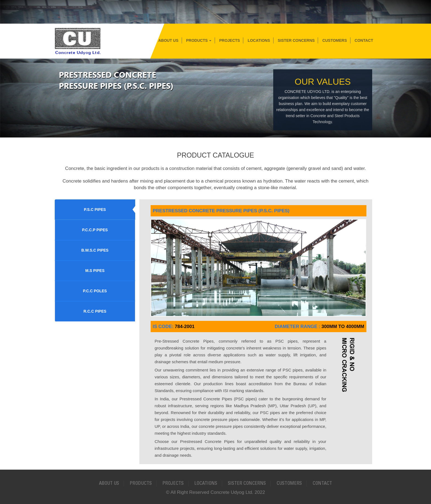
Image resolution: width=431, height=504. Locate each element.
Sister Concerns (296, 40)
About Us (168, 40)
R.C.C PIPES (95, 311)
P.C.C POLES (95, 291)
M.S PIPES (95, 271)
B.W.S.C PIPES (95, 250)
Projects (229, 40)
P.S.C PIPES (95, 210)
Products (199, 40)
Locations (259, 40)
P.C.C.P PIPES (95, 230)
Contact (364, 40)
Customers (335, 40)
